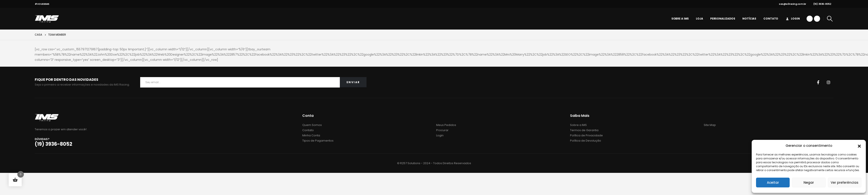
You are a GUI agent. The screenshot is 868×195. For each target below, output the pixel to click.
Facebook (818, 82)
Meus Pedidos (446, 125)
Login (792, 19)
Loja (699, 19)
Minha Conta (311, 135)
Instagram (829, 82)
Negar (809, 183)
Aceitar (773, 183)
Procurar (442, 130)
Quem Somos (312, 125)
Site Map (710, 125)
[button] (859, 146)
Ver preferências (845, 183)
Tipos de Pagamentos (318, 141)
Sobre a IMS (680, 19)
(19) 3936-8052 (821, 4)
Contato (771, 19)
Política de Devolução (586, 141)
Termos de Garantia (584, 130)
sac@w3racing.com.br (791, 4)
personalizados (723, 19)
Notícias (749, 19)
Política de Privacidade (586, 135)
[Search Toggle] (830, 19)
